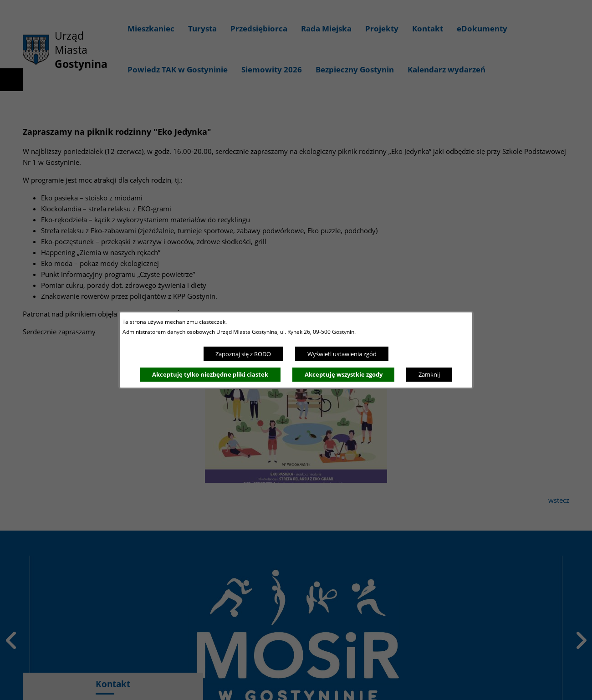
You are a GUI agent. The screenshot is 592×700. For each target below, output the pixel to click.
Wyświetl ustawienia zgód (342, 354)
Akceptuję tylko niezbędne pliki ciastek (210, 374)
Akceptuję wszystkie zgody (344, 374)
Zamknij (429, 374)
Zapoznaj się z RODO (243, 354)
